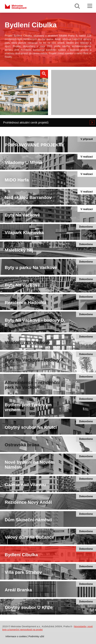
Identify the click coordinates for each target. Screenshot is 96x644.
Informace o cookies (16, 636)
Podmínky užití (36, 636)
